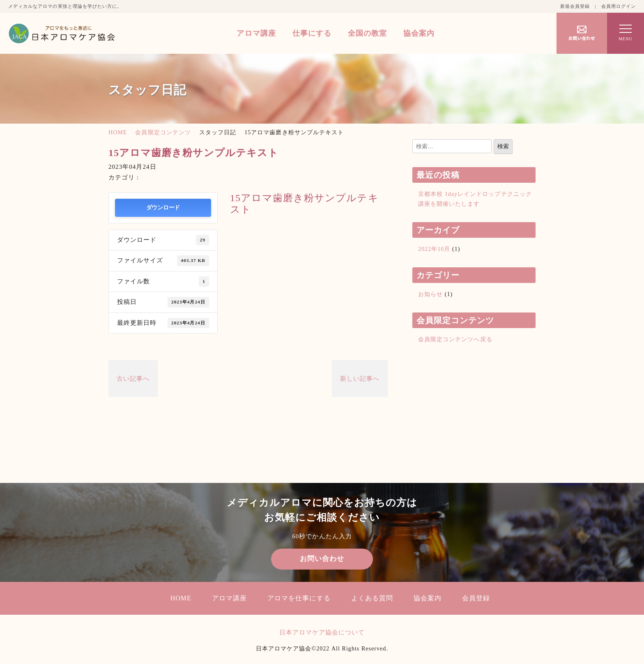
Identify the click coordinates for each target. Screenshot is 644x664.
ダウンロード (163, 208)
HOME (118, 132)
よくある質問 (372, 598)
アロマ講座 (256, 33)
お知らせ (430, 294)
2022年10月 (434, 249)
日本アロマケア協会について (322, 632)
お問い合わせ (322, 559)
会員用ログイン (619, 6)
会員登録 (476, 598)
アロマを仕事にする (299, 598)
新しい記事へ (360, 379)
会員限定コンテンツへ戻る (455, 339)
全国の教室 (367, 33)
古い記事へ (133, 379)
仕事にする (312, 33)
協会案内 (419, 33)
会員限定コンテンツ (163, 132)
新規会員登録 (575, 6)
